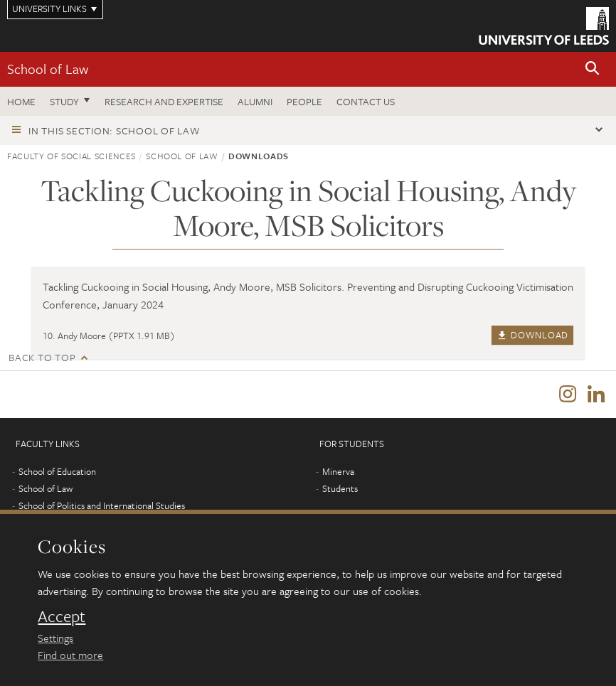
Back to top (42, 357)
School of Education (57, 471)
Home (21, 101)
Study (64, 101)
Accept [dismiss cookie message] (62, 616)
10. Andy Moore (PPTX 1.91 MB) (109, 336)
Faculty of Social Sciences (71, 156)
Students (340, 488)
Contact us (366, 101)
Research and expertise (164, 101)
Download (532, 335)
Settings (55, 638)
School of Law (48, 69)
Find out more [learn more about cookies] (70, 655)
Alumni (255, 101)
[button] (593, 69)
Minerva (338, 471)
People (304, 101)
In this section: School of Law (114, 130)
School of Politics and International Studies (102, 505)
